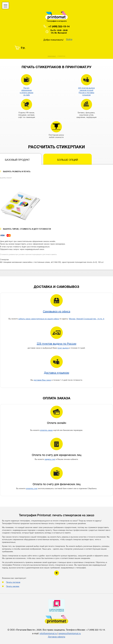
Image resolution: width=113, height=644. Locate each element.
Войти (69, 39)
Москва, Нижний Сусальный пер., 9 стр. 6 (87, 319)
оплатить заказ (46, 430)
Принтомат (52, 56)
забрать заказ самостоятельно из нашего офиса (39, 319)
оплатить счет (32, 488)
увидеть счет (50, 459)
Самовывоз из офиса (57, 312)
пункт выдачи (63, 348)
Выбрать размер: (6, 178)
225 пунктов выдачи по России (56, 344)
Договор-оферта (57, 637)
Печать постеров (13, 582)
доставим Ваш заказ (42, 380)
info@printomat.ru (48, 634)
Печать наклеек (13, 586)
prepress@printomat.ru (70, 634)
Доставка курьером (57, 373)
